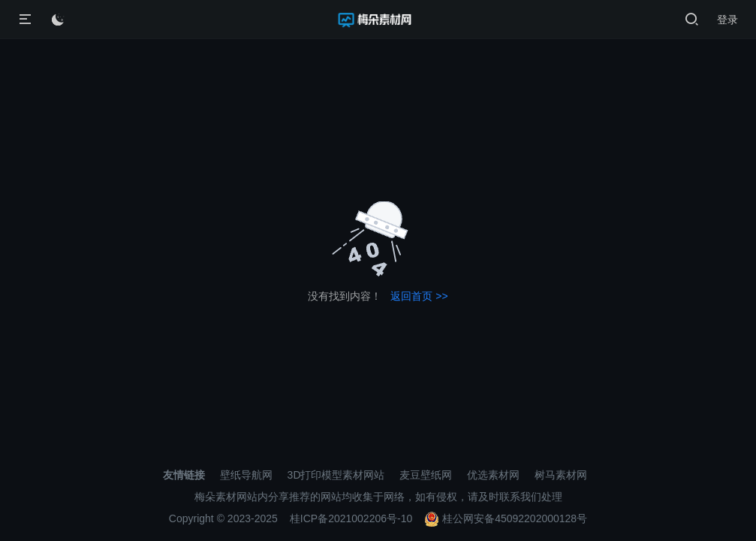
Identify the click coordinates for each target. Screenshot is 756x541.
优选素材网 (493, 475)
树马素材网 (561, 475)
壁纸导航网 (246, 475)
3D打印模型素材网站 (336, 475)
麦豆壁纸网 (426, 475)
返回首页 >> (419, 296)
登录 (727, 20)
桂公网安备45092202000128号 (506, 518)
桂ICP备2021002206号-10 (351, 518)
